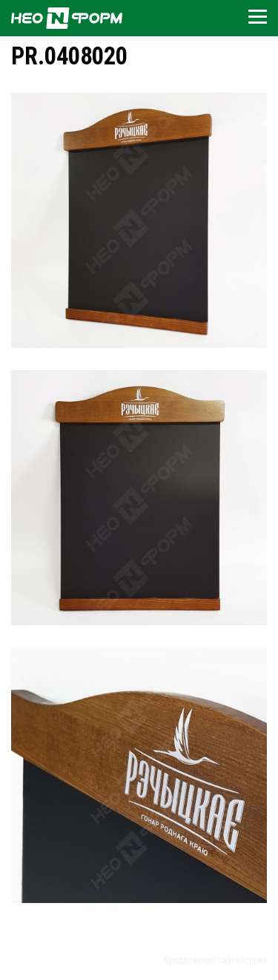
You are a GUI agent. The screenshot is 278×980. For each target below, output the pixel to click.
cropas (254, 960)
